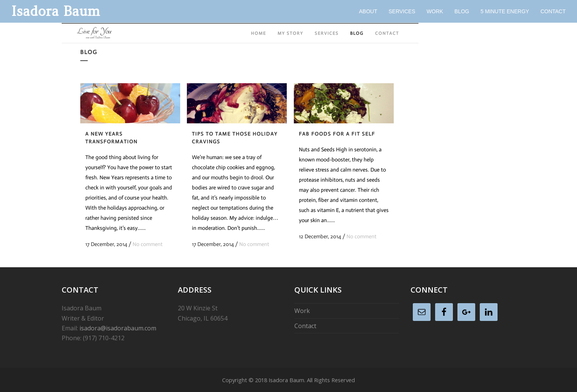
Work (302, 311)
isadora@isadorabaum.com (118, 328)
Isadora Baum (56, 11)
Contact (305, 326)
